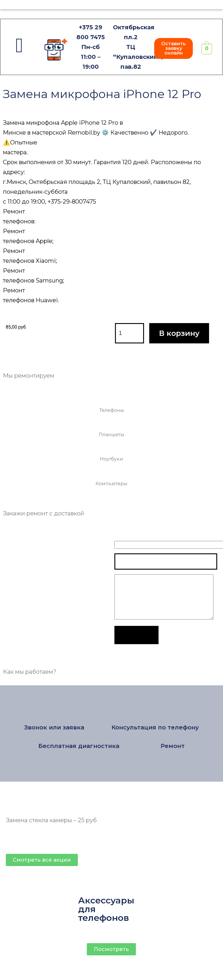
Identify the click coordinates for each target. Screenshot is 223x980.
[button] (173, 48)
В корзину (179, 333)
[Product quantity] (130, 333)
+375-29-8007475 (72, 202)
